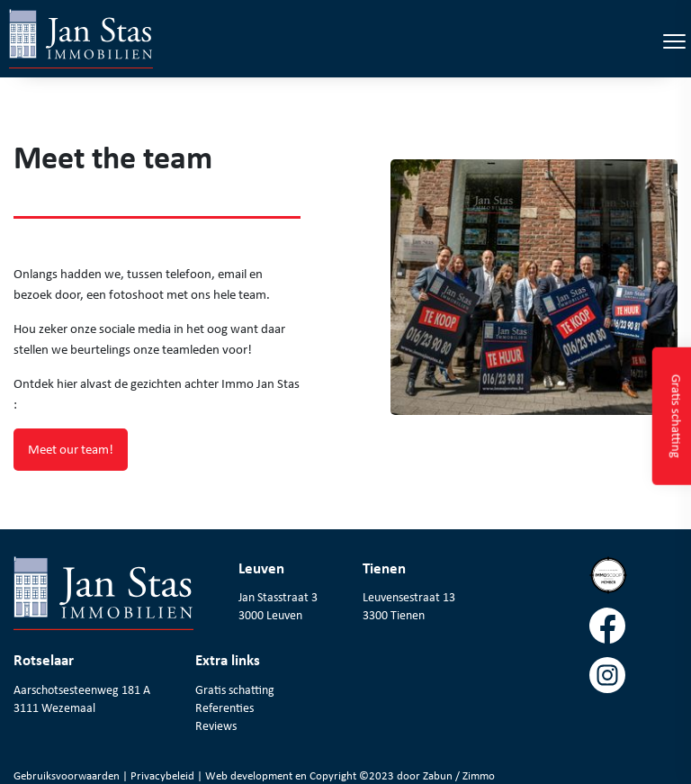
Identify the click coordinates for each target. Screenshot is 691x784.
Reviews (216, 725)
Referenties (224, 707)
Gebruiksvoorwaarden (68, 775)
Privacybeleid (164, 775)
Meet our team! (71, 449)
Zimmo (479, 775)
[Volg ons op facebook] (633, 632)
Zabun (438, 775)
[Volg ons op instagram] (633, 682)
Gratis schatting (235, 689)
